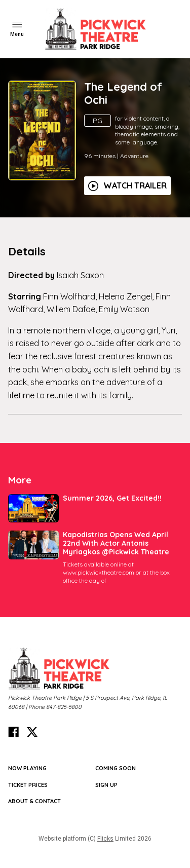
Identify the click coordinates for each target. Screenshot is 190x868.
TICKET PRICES (28, 785)
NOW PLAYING (27, 768)
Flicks (105, 839)
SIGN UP (106, 785)
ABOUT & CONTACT (34, 801)
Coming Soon (116, 768)
